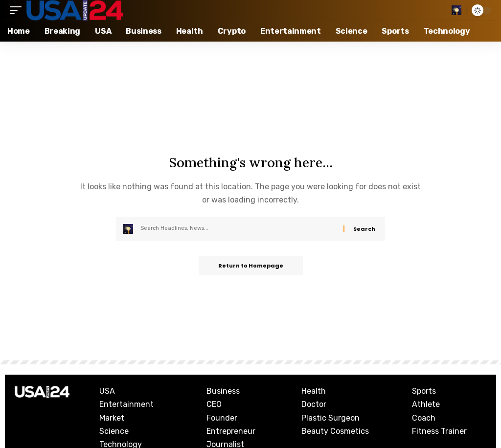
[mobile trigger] (18, 10)
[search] (456, 10)
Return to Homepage (251, 266)
